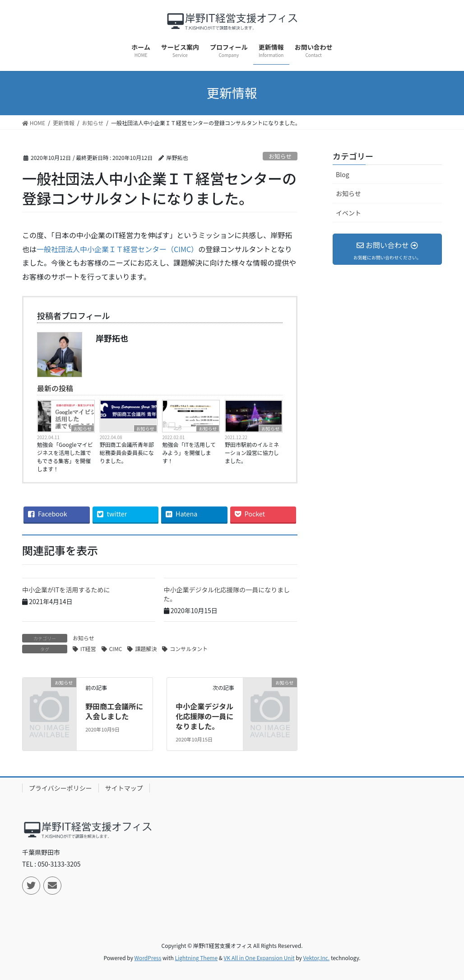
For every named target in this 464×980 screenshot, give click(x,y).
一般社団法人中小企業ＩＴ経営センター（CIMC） (117, 249)
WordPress (148, 958)
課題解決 (146, 649)
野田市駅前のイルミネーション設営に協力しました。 (252, 452)
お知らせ (280, 156)
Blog (343, 174)
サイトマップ (124, 788)
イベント (348, 213)
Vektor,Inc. (316, 958)
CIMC (116, 649)
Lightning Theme (196, 958)
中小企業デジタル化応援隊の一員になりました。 (227, 594)
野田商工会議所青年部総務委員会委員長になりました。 (127, 452)
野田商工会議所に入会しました (114, 711)
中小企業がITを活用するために (66, 590)
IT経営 (88, 649)
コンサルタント (189, 649)
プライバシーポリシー (60, 788)
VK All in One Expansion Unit (259, 958)
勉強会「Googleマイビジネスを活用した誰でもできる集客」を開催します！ (65, 457)
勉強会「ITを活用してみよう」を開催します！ (189, 452)
